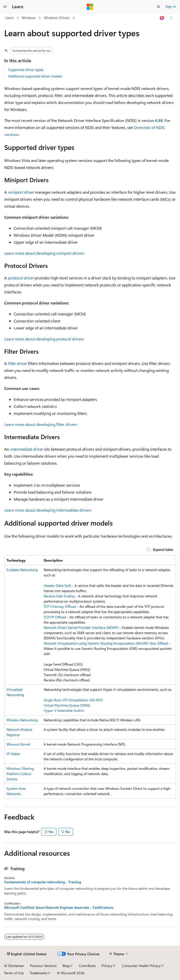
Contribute (87, 966)
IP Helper (13, 754)
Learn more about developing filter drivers (41, 424)
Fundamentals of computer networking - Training (43, 882)
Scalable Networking (22, 570)
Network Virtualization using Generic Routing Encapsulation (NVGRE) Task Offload (106, 643)
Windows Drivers (57, 18)
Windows (29, 18)
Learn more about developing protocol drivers (44, 339)
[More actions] (171, 18)
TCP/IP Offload (55, 617)
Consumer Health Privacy (141, 966)
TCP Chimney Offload (60, 606)
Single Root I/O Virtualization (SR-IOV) (73, 700)
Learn (9, 18)
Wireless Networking (22, 720)
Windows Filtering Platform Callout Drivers (20, 774)
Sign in (171, 6)
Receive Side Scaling (59, 596)
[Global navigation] (5, 7)
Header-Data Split (57, 585)
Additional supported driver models (35, 76)
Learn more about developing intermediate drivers (48, 510)
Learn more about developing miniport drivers (44, 253)
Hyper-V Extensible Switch (64, 710)
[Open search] (159, 7)
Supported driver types (26, 70)
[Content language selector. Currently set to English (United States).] (27, 954)
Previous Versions (43, 966)
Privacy (107, 966)
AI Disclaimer (14, 966)
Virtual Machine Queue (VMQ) (67, 705)
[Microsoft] (90, 7)
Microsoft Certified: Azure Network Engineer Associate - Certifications (59, 908)
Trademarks (38, 973)
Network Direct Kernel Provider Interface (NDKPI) (81, 627)
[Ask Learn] (162, 18)
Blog (66, 966)
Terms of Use (14, 973)
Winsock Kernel (18, 744)
